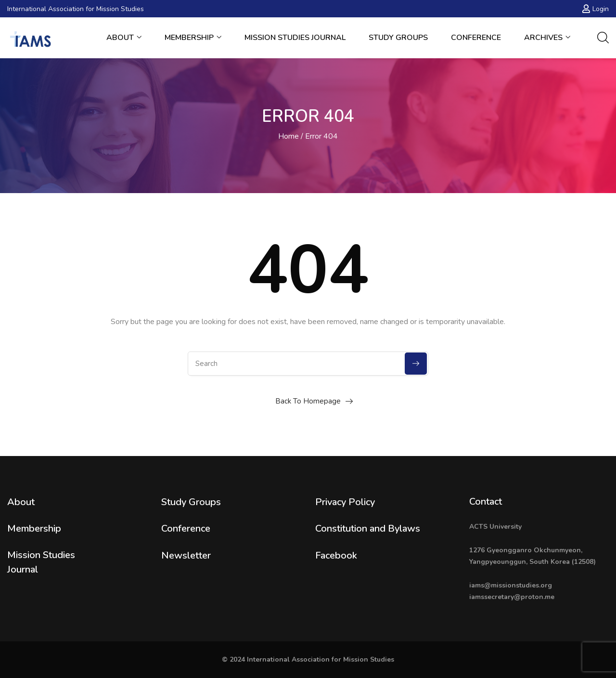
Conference (476, 38)
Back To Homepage (308, 401)
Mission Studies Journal (295, 38)
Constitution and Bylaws (368, 528)
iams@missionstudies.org (511, 585)
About (124, 38)
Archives (547, 38)
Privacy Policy (345, 502)
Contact (486, 502)
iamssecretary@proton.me (512, 597)
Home (289, 136)
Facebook (336, 555)
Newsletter (186, 555)
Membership (193, 38)
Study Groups (398, 38)
